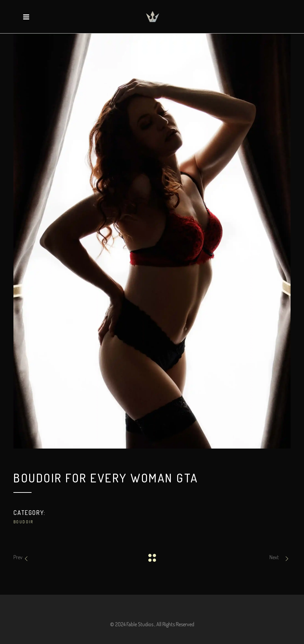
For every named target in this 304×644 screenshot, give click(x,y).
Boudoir (23, 522)
